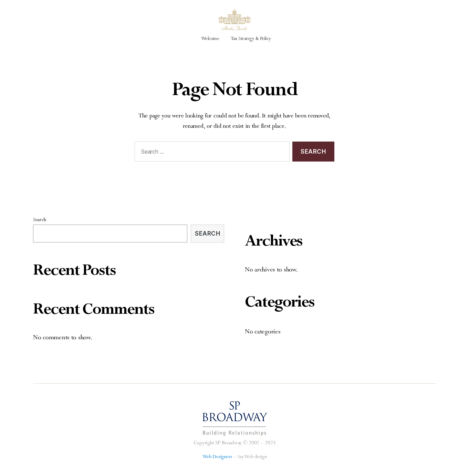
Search (39, 229)
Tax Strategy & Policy (251, 48)
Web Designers (217, 466)
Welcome (210, 48)
